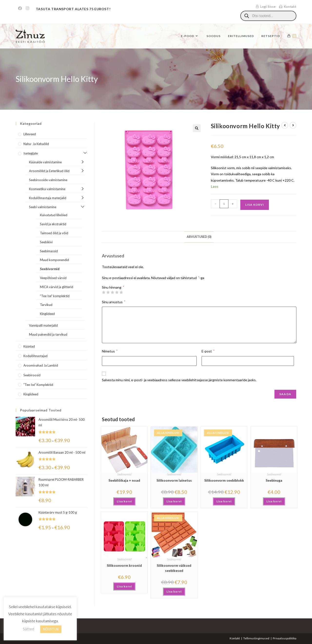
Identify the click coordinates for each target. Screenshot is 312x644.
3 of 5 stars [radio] (112, 292)
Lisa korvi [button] (124, 501)
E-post (208, 351)
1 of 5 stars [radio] (104, 292)
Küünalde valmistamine (45, 162)
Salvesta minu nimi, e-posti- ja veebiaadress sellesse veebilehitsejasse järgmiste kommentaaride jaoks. (179, 380)
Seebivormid (124, 474)
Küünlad (29, 346)
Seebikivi (46, 242)
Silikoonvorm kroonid (124, 565)
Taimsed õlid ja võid (54, 233)
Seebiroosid (32, 375)
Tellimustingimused (256, 638)
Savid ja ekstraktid (53, 224)
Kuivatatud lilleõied (54, 215)
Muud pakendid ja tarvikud (48, 334)
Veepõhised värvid (53, 278)
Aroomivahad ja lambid (41, 365)
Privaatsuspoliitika (285, 638)
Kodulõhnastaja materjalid (48, 198)
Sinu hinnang (113, 287)
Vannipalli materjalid (43, 325)
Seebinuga (274, 480)
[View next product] (293, 125)
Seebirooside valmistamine (48, 180)
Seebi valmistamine (43, 207)
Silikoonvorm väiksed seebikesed (174, 568)
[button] (197, 128)
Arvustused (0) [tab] (199, 237)
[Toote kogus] (224, 204)
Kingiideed (47, 314)
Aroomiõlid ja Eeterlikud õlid (49, 171)
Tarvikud (46, 305)
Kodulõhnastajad (35, 356)
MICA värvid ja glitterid (57, 287)
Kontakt (235, 638)
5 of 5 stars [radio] (121, 292)
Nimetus (110, 351)
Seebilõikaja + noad (124, 480)
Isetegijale (31, 153)
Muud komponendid (54, 260)
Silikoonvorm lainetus (174, 480)
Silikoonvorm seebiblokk (224, 480)
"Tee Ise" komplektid (55, 296)
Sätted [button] (29, 629)
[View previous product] (285, 125)
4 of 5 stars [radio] (117, 292)
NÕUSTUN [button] (51, 629)
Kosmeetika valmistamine (47, 189)
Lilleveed (30, 134)
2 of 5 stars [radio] (108, 292)
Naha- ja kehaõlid (36, 144)
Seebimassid (49, 251)
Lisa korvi (255, 205)
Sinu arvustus (114, 302)
